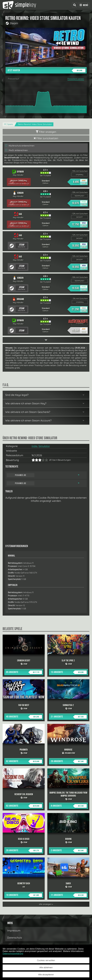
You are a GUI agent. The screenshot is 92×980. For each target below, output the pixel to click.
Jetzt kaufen (46, 70)
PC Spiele (9, 124)
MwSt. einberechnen (16, 150)
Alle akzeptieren (46, 974)
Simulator (44, 446)
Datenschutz (15, 938)
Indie (34, 446)
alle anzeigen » (46, 904)
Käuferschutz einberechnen (20, 146)
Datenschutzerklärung (13, 954)
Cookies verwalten (46, 960)
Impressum (14, 931)
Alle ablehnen (46, 967)
